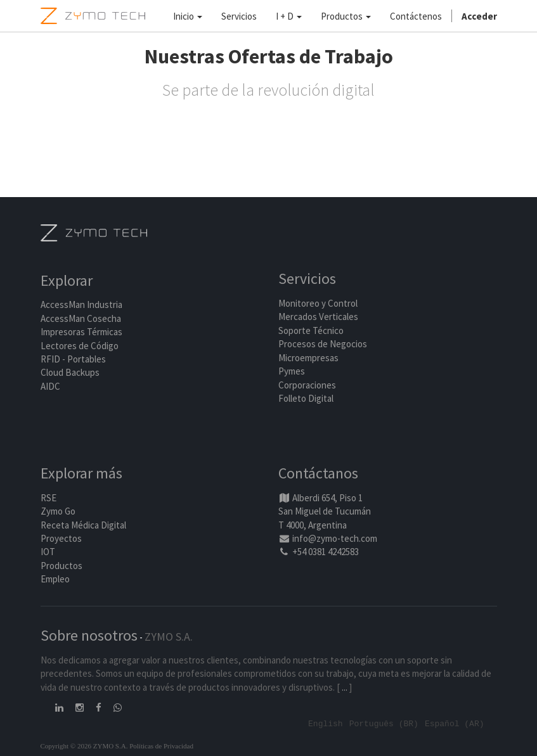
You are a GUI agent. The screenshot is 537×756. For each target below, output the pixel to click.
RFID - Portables (73, 359)
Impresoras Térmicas (81, 332)
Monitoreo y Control (318, 303)
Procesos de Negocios (323, 344)
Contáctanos (318, 473)
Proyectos (61, 538)
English (326, 723)
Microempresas (308, 358)
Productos (61, 566)
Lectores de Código (80, 346)
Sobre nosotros (89, 635)
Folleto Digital (307, 398)
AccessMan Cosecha (81, 318)
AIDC (50, 386)
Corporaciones (307, 385)
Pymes (292, 371)
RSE (49, 498)
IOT (48, 552)
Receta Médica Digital (83, 525)
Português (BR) (384, 723)
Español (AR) (455, 723)
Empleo (55, 579)
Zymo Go (58, 511)
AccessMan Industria (81, 304)
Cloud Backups (70, 372)
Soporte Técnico (311, 330)
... (345, 687)
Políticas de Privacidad (161, 746)
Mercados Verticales (318, 317)
